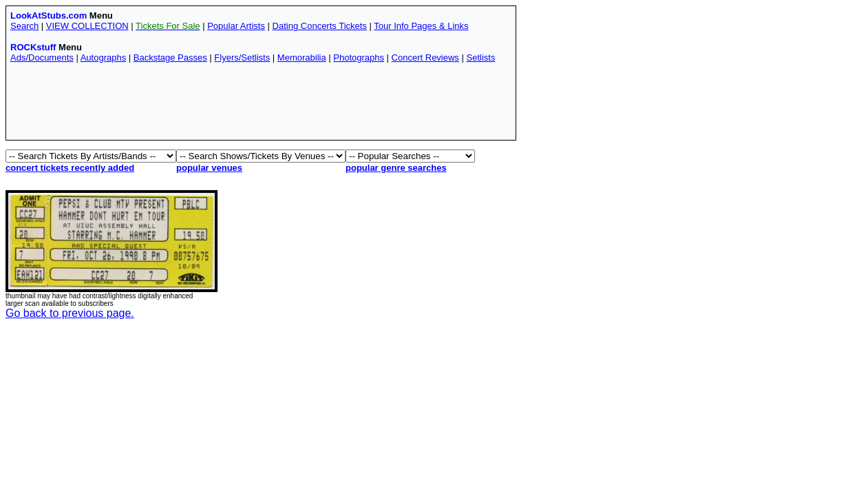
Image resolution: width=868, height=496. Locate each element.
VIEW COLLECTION (87, 26)
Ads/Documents (42, 58)
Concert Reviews (425, 58)
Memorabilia (302, 58)
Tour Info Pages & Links (421, 26)
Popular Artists (236, 26)
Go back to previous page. (70, 313)
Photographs (359, 58)
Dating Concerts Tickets (320, 26)
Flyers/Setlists (242, 58)
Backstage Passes (170, 58)
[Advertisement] (261, 105)
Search (24, 26)
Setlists (480, 58)
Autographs (104, 58)
